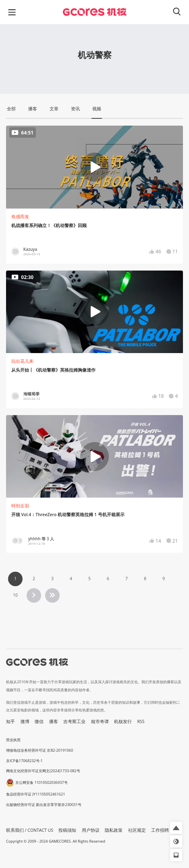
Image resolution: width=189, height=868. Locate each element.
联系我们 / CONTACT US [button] (30, 830)
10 (15, 595)
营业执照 (13, 740)
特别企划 (20, 506)
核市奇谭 (100, 721)
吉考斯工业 (74, 721)
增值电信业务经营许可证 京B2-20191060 (39, 750)
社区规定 (137, 830)
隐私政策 (114, 830)
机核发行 (123, 721)
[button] (176, 828)
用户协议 (91, 830)
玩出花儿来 (22, 361)
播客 (54, 721)
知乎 (10, 721)
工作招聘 (160, 830)
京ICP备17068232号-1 (24, 761)
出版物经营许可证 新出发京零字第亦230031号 (44, 805)
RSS (141, 721)
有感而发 (20, 217)
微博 (25, 721)
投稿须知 (67, 830)
